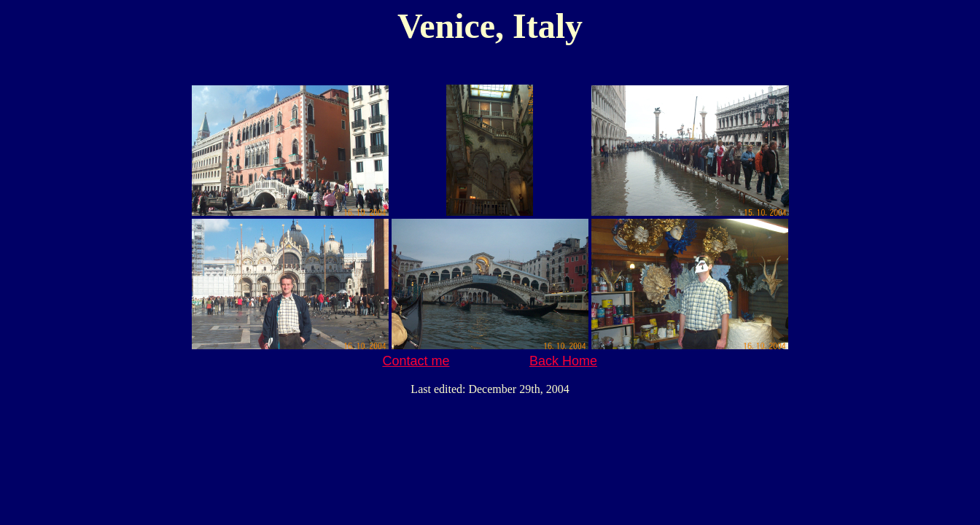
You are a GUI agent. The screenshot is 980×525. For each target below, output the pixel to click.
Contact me (416, 361)
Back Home (563, 361)
